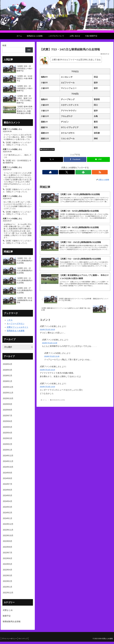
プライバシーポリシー (10, 641)
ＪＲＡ (10, 322)
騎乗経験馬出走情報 (47, 149)
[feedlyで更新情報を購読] (78, 172)
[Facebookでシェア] (75, 159)
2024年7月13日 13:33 (47, 389)
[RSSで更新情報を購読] (83, 172)
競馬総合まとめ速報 (16, 333)
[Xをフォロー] (73, 172)
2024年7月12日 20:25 (47, 331)
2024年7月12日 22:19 (47, 372)
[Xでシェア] (52, 159)
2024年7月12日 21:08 (50, 345)
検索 (4, 45)
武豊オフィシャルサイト (18, 329)
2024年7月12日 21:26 (52, 358)
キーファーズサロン (16, 326)
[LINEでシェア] (98, 159)
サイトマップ (24, 641)
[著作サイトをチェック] (68, 172)
